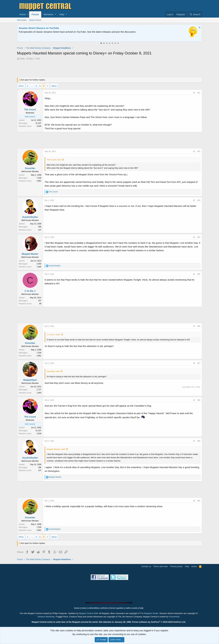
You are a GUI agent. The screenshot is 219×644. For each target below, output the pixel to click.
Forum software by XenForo (159, 622)
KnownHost (174, 617)
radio (128, 608)
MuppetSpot (30, 380)
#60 (199, 501)
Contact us (146, 566)
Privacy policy (176, 566)
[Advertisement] (110, 69)
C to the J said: (54, 334)
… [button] (32, 86)
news (84, 608)
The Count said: (54, 160)
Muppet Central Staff (88, 613)
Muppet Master (30, 254)
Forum (35, 14)
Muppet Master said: (56, 449)
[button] (28, 14)
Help (62, 14)
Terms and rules (161, 566)
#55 (199, 274)
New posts (22, 20)
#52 (199, 151)
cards (135, 608)
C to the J (30, 291)
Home (23, 14)
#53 (199, 200)
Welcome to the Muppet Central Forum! (41, 28)
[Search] (195, 14)
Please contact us (142, 32)
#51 (199, 93)
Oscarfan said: (53, 371)
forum (112, 608)
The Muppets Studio (149, 613)
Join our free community (71, 32)
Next (54, 86)
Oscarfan (30, 168)
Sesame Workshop (46, 617)
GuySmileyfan (30, 217)
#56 (199, 326)
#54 (199, 237)
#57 (199, 363)
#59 (199, 441)
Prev (22, 86)
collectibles (94, 608)
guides (120, 608)
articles (105, 608)
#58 (199, 400)
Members (49, 14)
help (141, 608)
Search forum (35, 20)
